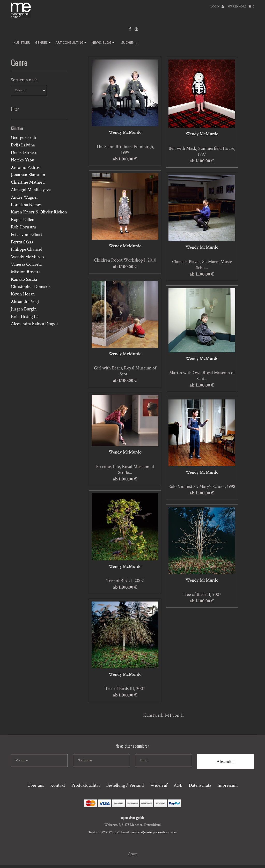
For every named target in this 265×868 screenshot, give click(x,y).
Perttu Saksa (22, 242)
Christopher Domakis (31, 287)
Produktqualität (86, 785)
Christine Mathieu (28, 182)
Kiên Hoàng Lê (25, 317)
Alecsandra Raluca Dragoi (34, 324)
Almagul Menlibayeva (31, 190)
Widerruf (159, 785)
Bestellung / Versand (125, 785)
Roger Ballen (23, 220)
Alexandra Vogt (25, 302)
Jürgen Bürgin (24, 309)
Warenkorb (241, 7)
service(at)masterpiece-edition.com (154, 832)
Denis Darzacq (24, 153)
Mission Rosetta (26, 272)
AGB (178, 785)
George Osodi (23, 138)
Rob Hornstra (23, 227)
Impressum (228, 785)
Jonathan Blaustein (28, 175)
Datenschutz (200, 785)
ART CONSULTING (71, 42)
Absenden (226, 762)
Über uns (36, 785)
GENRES (43, 42)
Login (217, 7)
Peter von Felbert (27, 235)
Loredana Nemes (26, 205)
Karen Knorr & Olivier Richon (39, 212)
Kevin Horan (23, 294)
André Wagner (24, 197)
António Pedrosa (26, 168)
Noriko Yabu (23, 160)
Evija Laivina (23, 145)
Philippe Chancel (26, 249)
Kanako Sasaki (24, 279)
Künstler (22, 42)
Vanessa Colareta (26, 264)
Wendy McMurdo (27, 257)
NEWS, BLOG (103, 42)
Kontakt (58, 785)
